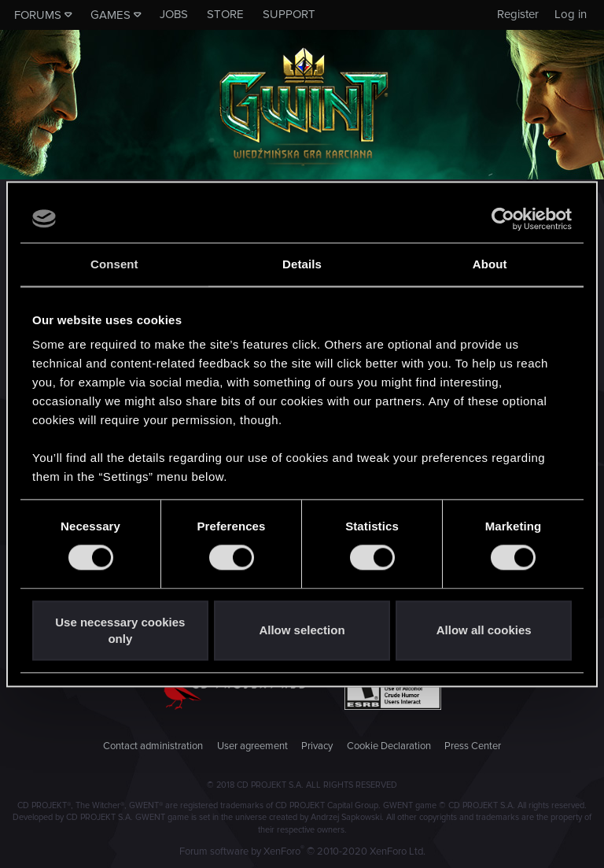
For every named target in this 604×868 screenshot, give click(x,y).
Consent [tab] (114, 264)
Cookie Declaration (389, 746)
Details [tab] (302, 264)
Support (289, 14)
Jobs (174, 14)
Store (225, 14)
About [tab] (490, 264)
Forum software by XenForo (302, 851)
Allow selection (302, 631)
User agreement (252, 746)
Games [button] (110, 15)
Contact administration (153, 746)
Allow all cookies (484, 631)
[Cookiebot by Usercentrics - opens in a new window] (503, 219)
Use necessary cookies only (120, 630)
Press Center (473, 746)
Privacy (317, 746)
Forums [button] (38, 15)
